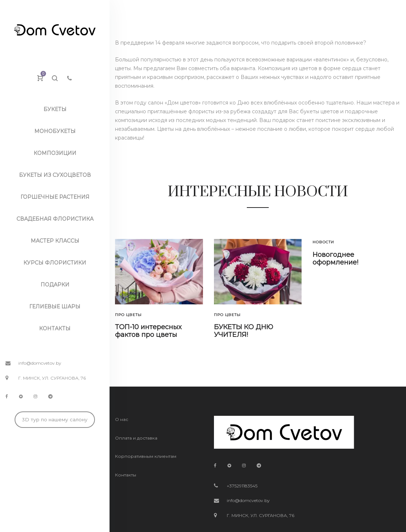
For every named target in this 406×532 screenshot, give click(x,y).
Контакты (126, 475)
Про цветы (128, 315)
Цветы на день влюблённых (194, 129)
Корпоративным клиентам (146, 456)
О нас (122, 419)
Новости (323, 242)
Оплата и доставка (136, 438)
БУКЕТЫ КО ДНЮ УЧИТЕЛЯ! (244, 331)
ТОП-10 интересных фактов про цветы (148, 331)
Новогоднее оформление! (335, 259)
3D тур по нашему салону (55, 419)
